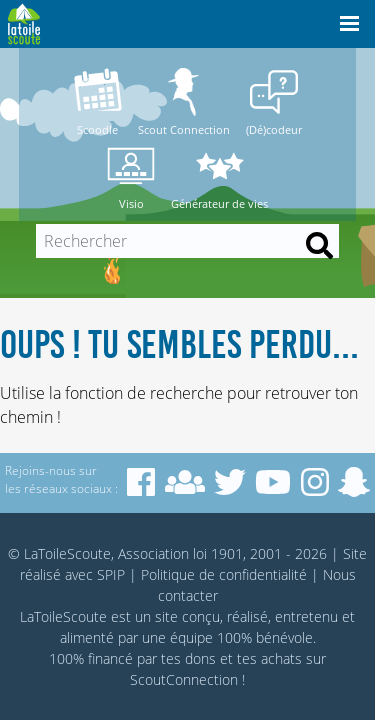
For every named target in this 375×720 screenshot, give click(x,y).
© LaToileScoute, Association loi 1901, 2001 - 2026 (167, 553)
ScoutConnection (184, 679)
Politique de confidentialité (224, 574)
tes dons (188, 658)
